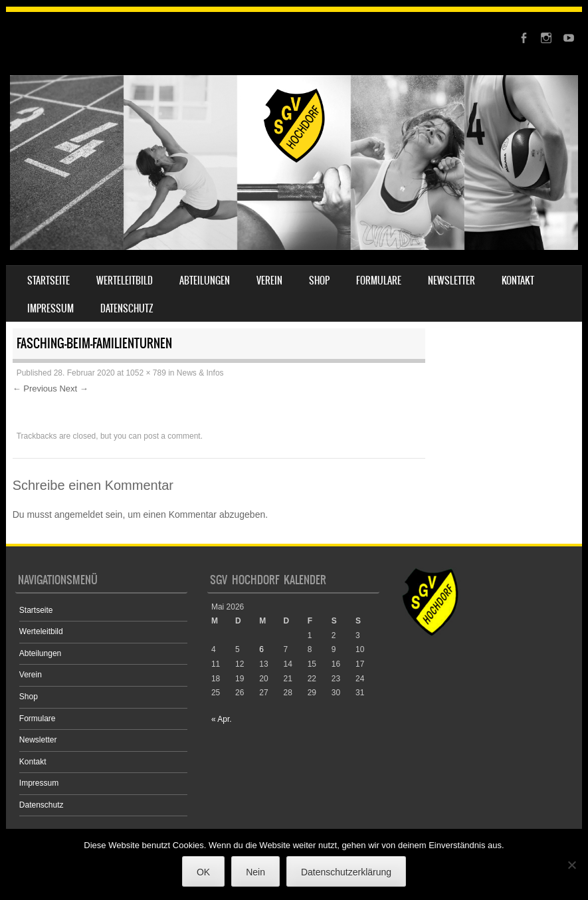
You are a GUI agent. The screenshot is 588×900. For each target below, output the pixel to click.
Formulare (379, 281)
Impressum (50, 308)
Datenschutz (127, 308)
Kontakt (518, 281)
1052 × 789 (146, 373)
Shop (319, 281)
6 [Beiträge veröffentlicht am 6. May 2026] (261, 649)
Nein (255, 872)
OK (203, 872)
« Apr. (222, 719)
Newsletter (451, 281)
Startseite (49, 281)
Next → (73, 389)
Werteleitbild (125, 281)
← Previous (35, 389)
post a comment (172, 436)
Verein (269, 281)
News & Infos (200, 373)
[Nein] (571, 865)
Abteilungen (205, 281)
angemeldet (79, 514)
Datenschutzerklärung (346, 872)
